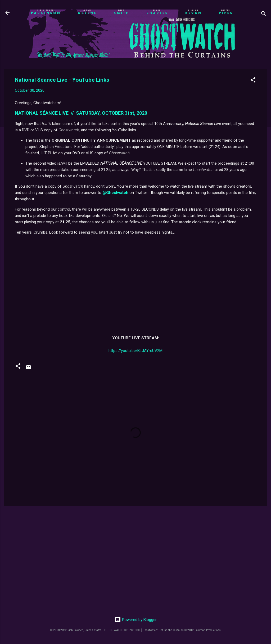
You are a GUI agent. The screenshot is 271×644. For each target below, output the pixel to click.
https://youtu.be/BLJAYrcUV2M (135, 351)
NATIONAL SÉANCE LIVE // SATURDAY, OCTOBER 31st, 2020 (81, 113)
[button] (253, 81)
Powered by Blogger (136, 620)
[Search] (264, 14)
